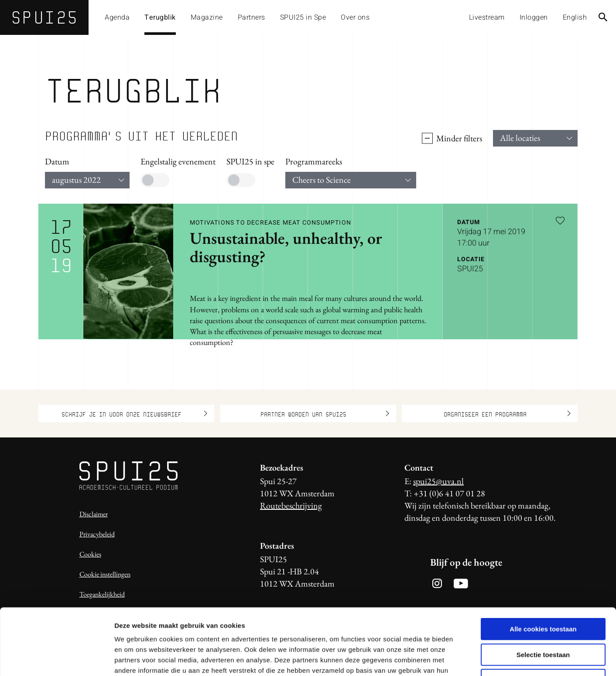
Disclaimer (94, 514)
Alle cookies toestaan (543, 569)
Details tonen (471, 659)
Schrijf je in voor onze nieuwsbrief (134, 413)
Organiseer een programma (507, 413)
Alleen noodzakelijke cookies (543, 620)
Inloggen (534, 17)
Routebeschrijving (291, 505)
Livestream (487, 17)
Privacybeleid (97, 534)
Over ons (355, 17)
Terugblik (160, 17)
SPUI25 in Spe (303, 17)
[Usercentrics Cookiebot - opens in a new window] (56, 659)
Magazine (207, 17)
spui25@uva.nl (438, 481)
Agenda (117, 17)
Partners (252, 17)
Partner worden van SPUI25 (325, 413)
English (575, 17)
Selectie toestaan (543, 595)
